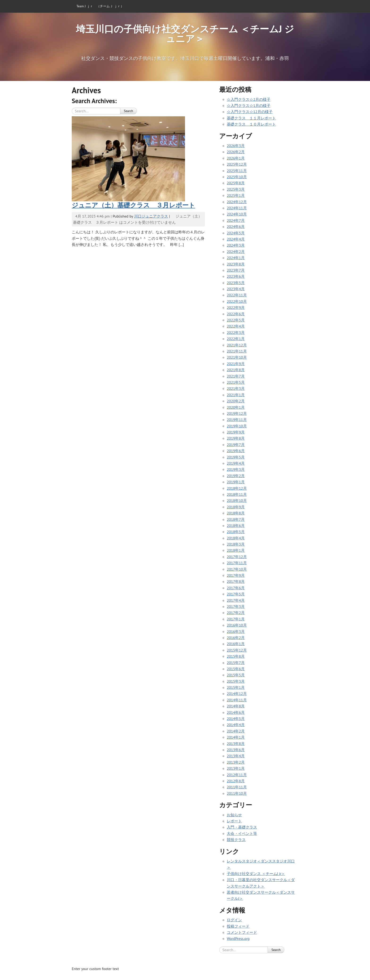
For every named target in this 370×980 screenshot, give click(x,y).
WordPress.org (238, 938)
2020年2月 (236, 401)
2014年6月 (236, 712)
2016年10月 (237, 625)
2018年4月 (236, 538)
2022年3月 (236, 332)
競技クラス (236, 840)
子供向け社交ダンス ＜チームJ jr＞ (256, 874)
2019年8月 (236, 438)
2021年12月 (237, 345)
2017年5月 (236, 594)
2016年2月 (236, 638)
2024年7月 (236, 220)
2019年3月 (236, 469)
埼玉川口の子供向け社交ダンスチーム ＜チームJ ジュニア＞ (185, 34)
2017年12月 (237, 557)
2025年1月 (236, 195)
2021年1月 (236, 395)
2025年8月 (236, 183)
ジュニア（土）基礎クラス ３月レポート (133, 205)
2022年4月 (236, 326)
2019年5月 (236, 457)
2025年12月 (237, 164)
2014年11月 (237, 700)
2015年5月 (236, 675)
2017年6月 (236, 588)
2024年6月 (236, 227)
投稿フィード (238, 926)
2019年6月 (236, 451)
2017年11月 (237, 563)
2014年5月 (236, 719)
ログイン (234, 920)
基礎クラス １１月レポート (251, 118)
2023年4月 (236, 289)
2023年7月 (236, 270)
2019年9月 (236, 432)
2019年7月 (236, 445)
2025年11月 (237, 171)
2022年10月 (237, 301)
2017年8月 (236, 581)
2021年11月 (237, 351)
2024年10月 (237, 214)
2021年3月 (236, 388)
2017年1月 (236, 619)
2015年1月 (236, 687)
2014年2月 (236, 731)
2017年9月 (236, 575)
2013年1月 (236, 768)
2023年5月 (236, 283)
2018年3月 (236, 544)
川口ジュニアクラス (151, 216)
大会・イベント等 (242, 833)
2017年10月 (237, 569)
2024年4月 (236, 239)
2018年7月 (236, 519)
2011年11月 (237, 787)
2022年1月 (236, 339)
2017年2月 (236, 613)
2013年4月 (236, 756)
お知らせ (234, 815)
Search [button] (128, 111)
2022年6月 (236, 314)
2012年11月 (237, 775)
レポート (234, 821)
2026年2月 (236, 152)
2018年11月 (237, 494)
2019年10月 (237, 426)
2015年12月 (237, 650)
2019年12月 (237, 413)
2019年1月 (236, 482)
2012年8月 (236, 781)
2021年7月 (236, 376)
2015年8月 (236, 656)
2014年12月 (237, 694)
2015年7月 (236, 663)
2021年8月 (236, 370)
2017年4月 (236, 600)
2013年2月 (236, 762)
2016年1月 (236, 644)
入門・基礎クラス (242, 827)
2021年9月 (236, 364)
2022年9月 (236, 307)
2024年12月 (237, 202)
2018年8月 (236, 513)
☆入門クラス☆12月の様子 (250, 112)
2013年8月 (236, 744)
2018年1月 (236, 550)
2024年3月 (236, 245)
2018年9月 (236, 507)
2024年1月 (236, 258)
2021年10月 (237, 357)
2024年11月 (237, 208)
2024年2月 (236, 252)
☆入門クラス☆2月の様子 (249, 99)
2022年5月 (236, 320)
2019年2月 (236, 476)
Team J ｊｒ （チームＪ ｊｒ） (100, 6)
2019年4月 (236, 463)
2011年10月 (237, 793)
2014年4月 (236, 725)
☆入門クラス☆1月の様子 (249, 105)
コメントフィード (242, 932)
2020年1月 (236, 407)
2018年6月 (236, 526)
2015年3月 (236, 681)
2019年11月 (237, 420)
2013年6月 (236, 750)
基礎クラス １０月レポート (251, 124)
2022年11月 (237, 295)
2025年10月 (237, 177)
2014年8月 (236, 706)
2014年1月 (236, 737)
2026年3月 (236, 146)
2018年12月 (237, 488)
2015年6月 (236, 669)
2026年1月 (236, 158)
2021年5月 (236, 382)
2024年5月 (236, 233)
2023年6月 (236, 276)
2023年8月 (236, 264)
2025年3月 (236, 189)
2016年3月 (236, 631)
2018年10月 (237, 501)
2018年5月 (236, 532)
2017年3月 (236, 606)
